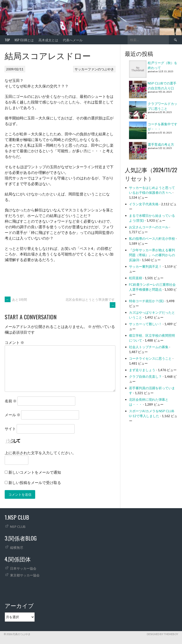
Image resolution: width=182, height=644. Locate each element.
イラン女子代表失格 (144, 204)
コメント (14, 342)
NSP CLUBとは (24, 40)
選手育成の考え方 (161, 144)
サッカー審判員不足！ (145, 266)
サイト (10, 429)
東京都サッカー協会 (25, 575)
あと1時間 (16, 299)
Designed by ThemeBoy (163, 634)
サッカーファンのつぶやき (94, 69)
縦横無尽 (17, 547)
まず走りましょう (142, 370)
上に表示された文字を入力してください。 (40, 453)
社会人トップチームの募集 (149, 347)
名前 (11, 401)
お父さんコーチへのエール (149, 227)
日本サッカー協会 (23, 568)
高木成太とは (48, 40)
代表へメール (73, 40)
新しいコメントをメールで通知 (35, 472)
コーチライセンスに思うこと (150, 358)
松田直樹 (136, 278)
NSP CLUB (18, 527)
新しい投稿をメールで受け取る (35, 482)
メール (13, 415)
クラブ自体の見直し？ (145, 376)
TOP (7, 40)
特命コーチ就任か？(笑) (146, 301)
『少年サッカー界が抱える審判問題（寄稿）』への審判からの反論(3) (152, 255)
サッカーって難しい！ (145, 324)
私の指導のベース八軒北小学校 (152, 238)
